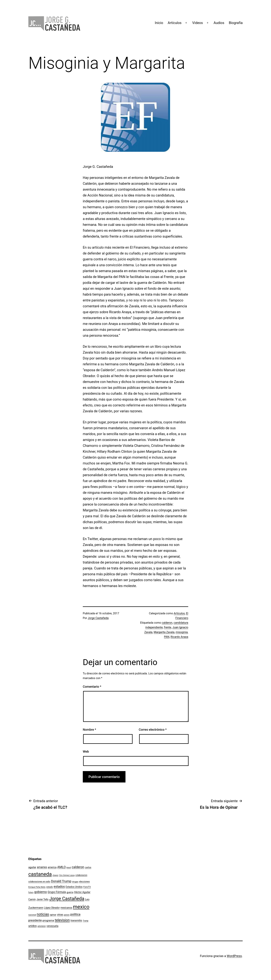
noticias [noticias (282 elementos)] (43, 914)
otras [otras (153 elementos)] (60, 915)
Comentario (92, 687)
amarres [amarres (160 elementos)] (42, 867)
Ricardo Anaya (179, 637)
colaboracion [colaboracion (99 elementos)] (81, 875)
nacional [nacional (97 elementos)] (32, 915)
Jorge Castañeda (98, 618)
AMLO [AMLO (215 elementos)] (62, 867)
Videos (197, 23)
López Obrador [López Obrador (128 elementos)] (52, 908)
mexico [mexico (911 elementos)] (81, 907)
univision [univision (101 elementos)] (42, 926)
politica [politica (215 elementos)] (75, 914)
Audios (219, 23)
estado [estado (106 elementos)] (50, 887)
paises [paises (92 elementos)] (67, 915)
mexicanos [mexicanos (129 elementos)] (66, 908)
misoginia (182, 632)
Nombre (89, 730)
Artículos (175, 23)
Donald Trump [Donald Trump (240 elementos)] (61, 881)
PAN (167, 637)
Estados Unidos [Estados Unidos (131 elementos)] (74, 887)
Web (86, 751)
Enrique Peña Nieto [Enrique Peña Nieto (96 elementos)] (37, 887)
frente (168, 627)
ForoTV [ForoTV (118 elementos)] (87, 887)
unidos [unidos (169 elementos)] (32, 926)
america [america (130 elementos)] (52, 867)
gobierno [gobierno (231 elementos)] (41, 892)
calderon (167, 623)
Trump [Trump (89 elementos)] (86, 921)
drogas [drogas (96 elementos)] (75, 882)
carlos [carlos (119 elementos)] (88, 867)
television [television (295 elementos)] (62, 920)
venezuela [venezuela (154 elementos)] (52, 926)
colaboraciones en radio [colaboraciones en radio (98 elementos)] (39, 882)
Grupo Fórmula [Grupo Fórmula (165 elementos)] (57, 892)
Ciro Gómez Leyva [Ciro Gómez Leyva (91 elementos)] (67, 875)
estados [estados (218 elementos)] (59, 887)
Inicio (159, 23)
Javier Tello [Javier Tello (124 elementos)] (42, 899)
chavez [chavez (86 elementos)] (55, 875)
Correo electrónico (153, 730)
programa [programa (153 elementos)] (48, 920)
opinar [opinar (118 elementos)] (53, 915)
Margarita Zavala (164, 632)
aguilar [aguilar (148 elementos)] (32, 867)
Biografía (236, 23)
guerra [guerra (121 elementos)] (70, 892)
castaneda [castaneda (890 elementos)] (40, 874)
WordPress (234, 956)
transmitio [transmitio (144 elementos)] (76, 920)
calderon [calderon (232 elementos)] (78, 867)
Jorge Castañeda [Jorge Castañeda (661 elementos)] (67, 899)
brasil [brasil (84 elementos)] (69, 868)
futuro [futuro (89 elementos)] (31, 892)
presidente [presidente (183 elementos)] (35, 920)
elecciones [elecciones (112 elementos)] (84, 881)
